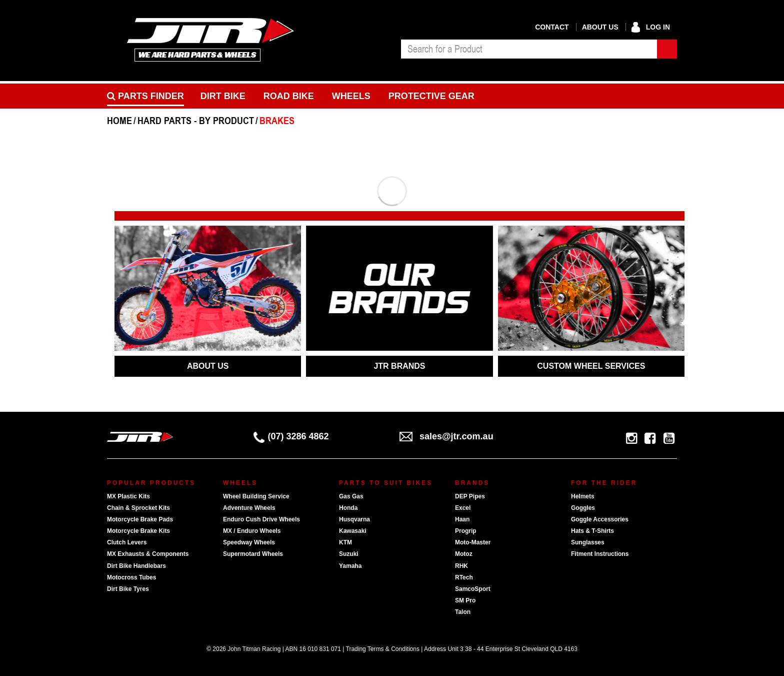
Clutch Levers (127, 542)
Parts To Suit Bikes (386, 483)
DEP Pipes (470, 496)
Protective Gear (431, 96)
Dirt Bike (223, 96)
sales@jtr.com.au (446, 436)
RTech (464, 577)
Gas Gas (351, 496)
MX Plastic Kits (128, 496)
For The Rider (604, 483)
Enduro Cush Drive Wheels (261, 519)
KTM (345, 542)
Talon (463, 612)
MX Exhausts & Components (148, 554)
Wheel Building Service (256, 496)
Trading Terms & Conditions (383, 649)
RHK (461, 566)
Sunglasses (588, 542)
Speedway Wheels (249, 542)
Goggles (583, 508)
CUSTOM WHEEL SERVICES (591, 366)
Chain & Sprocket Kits (138, 508)
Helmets (583, 496)
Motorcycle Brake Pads (140, 519)
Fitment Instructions (600, 554)
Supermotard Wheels (253, 554)
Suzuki (349, 554)
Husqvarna (354, 519)
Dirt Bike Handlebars (136, 566)
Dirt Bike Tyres (128, 589)
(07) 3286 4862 (291, 436)
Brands (472, 483)
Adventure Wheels (249, 508)
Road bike (289, 96)
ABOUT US (208, 366)
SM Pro (465, 600)
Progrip (466, 531)
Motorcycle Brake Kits (138, 531)
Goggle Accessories (600, 519)
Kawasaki (353, 531)
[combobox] (529, 49)
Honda (348, 508)
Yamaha (350, 566)
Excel (463, 508)
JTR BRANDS (399, 366)
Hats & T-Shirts (592, 531)
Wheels (351, 96)
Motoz (464, 554)
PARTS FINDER (145, 96)
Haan (462, 519)
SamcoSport (473, 589)
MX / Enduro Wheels (252, 531)
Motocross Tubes (131, 577)
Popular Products (151, 483)
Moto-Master (473, 542)
